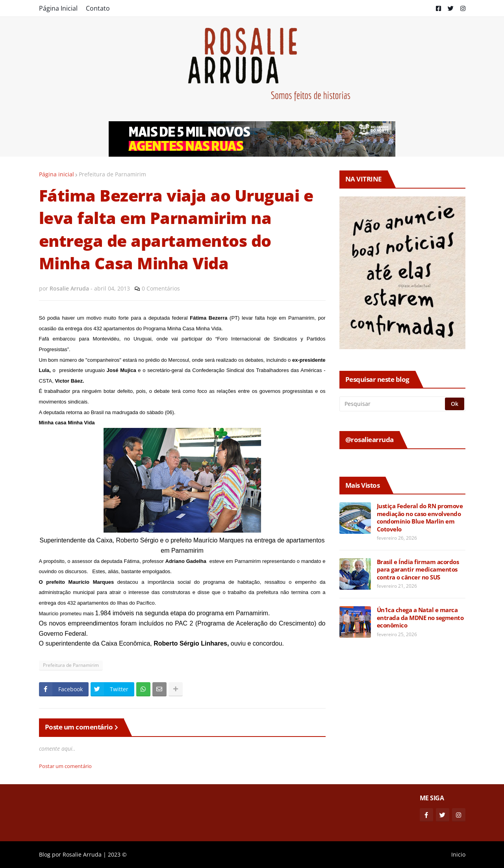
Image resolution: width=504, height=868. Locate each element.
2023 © (117, 854)
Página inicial (57, 174)
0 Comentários (161, 288)
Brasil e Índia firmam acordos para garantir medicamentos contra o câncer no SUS (418, 570)
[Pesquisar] (393, 404)
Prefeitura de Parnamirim (112, 174)
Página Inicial (58, 8)
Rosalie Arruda (82, 854)
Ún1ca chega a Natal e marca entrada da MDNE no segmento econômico (420, 618)
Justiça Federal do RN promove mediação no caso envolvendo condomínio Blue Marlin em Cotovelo (420, 518)
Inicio (458, 854)
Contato (98, 8)
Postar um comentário (65, 766)
